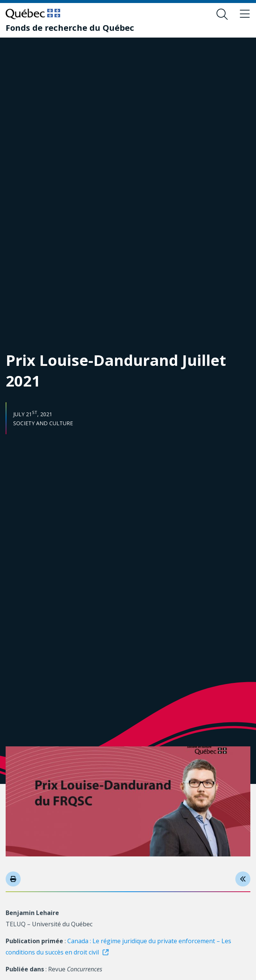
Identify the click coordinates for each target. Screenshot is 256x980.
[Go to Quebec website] (33, 14)
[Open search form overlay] (222, 14)
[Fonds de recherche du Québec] (70, 27)
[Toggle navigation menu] (245, 14)
